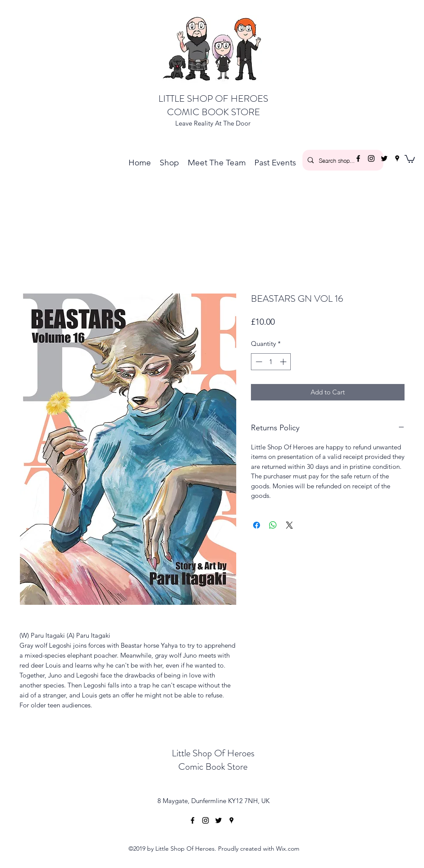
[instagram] (371, 158)
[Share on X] (289, 525)
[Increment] (284, 362)
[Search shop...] (342, 160)
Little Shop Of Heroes (213, 753)
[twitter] (384, 158)
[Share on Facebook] (257, 525)
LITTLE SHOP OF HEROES (213, 98)
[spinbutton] (271, 362)
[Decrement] (258, 362)
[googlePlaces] (397, 158)
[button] (410, 158)
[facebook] (358, 158)
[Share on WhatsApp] (273, 525)
